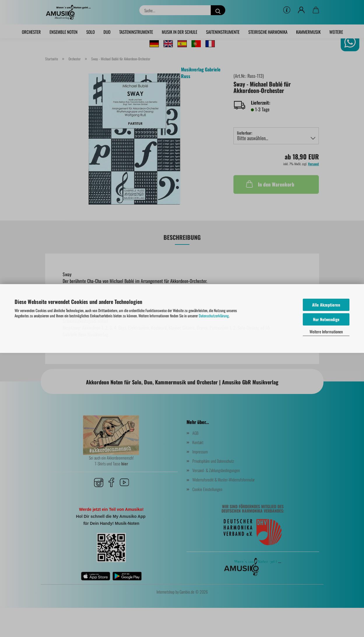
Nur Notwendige (326, 319)
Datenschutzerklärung (214, 316)
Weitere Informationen (326, 331)
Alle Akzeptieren (326, 305)
